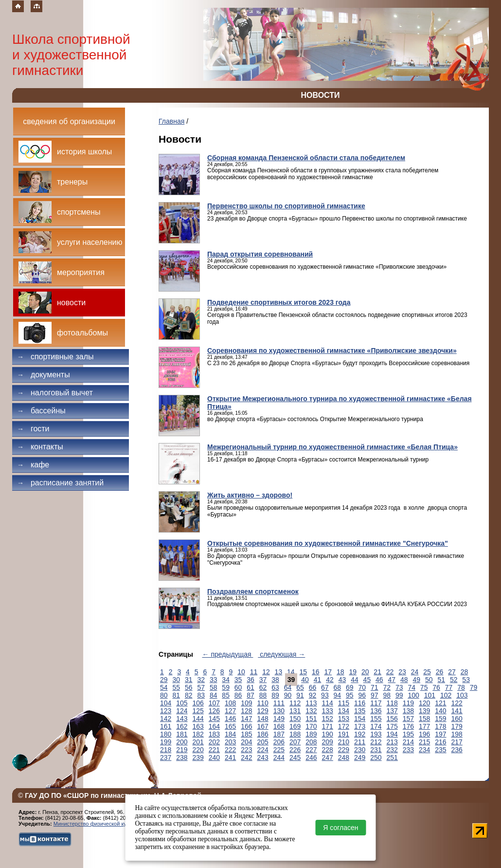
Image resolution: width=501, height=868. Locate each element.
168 (279, 726)
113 (311, 703)
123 (166, 711)
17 (328, 672)
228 (328, 750)
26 (440, 672)
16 (316, 672)
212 (376, 742)
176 (408, 726)
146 (230, 719)
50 (429, 680)
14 (291, 672)
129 (263, 711)
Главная (171, 121)
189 (311, 734)
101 (430, 695)
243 (263, 757)
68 (338, 687)
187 (279, 734)
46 (379, 680)
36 (250, 680)
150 (295, 719)
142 (166, 719)
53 (466, 680)
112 (295, 703)
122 (457, 703)
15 (304, 672)
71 (375, 687)
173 (360, 726)
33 (214, 680)
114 (328, 703)
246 (311, 757)
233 (408, 750)
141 (457, 711)
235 (440, 750)
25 (427, 672)
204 (246, 742)
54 (164, 687)
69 (350, 687)
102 (446, 695)
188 (295, 734)
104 (166, 703)
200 (182, 742)
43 (342, 680)
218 (166, 750)
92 (313, 695)
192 (360, 734)
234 (424, 750)
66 (313, 687)
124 (182, 711)
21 (377, 672)
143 (182, 719)
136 (376, 711)
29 (164, 680)
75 (424, 687)
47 (392, 680)
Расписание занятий (60, 483)
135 (360, 711)
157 (408, 719)
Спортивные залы (55, 357)
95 (350, 695)
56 (189, 687)
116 (360, 703)
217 (457, 742)
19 (353, 672)
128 (246, 711)
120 (424, 703)
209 (328, 742)
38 (275, 680)
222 (230, 750)
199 (166, 742)
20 (365, 672)
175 (392, 726)
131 (295, 711)
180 (166, 734)
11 (254, 672)
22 (390, 672)
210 (344, 742)
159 (440, 719)
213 (392, 742)
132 (311, 711)
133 (328, 711)
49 (416, 680)
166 (246, 726)
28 (465, 672)
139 (424, 711)
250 (376, 757)
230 (360, 750)
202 (214, 742)
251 (392, 757)
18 (340, 672)
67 (325, 687)
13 (279, 672)
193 (376, 734)
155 (376, 719)
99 (399, 695)
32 (201, 680)
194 (392, 734)
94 (338, 695)
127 (230, 711)
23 (402, 672)
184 (230, 734)
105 (182, 703)
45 (367, 680)
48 (404, 680)
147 (246, 719)
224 (263, 750)
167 (263, 726)
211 (360, 742)
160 (457, 719)
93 (325, 695)
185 (246, 734)
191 (344, 734)
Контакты (40, 447)
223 (246, 750)
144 (198, 719)
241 (230, 757)
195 (408, 734)
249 (360, 757)
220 (198, 750)
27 (452, 672)
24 (415, 672)
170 (311, 726)
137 (392, 711)
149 (279, 719)
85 (226, 695)
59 (226, 687)
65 (300, 687)
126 (214, 711)
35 (238, 680)
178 (440, 726)
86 (238, 695)
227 (311, 750)
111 (279, 703)
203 (230, 742)
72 (387, 687)
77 (449, 687)
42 (330, 680)
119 (408, 703)
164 (214, 726)
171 (328, 726)
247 (328, 757)
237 (166, 757)
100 (413, 695)
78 (461, 687)
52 (454, 680)
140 (440, 711)
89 (275, 695)
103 (462, 695)
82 (189, 695)
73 (399, 687)
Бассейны (41, 411)
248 (344, 757)
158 (424, 719)
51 (441, 680)
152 (328, 719)
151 (311, 719)
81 (176, 695)
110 (263, 703)
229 (344, 750)
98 (387, 695)
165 (230, 726)
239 (198, 757)
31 (189, 680)
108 (230, 703)
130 (279, 711)
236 (457, 750)
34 (226, 680)
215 (424, 742)
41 (318, 680)
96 (362, 695)
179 (457, 726)
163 (198, 726)
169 (295, 726)
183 (214, 734)
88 (263, 695)
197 (440, 734)
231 (376, 750)
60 (238, 687)
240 (214, 757)
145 (214, 719)
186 (263, 734)
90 (288, 695)
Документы (44, 375)
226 (295, 750)
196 (424, 734)
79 (474, 687)
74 (412, 687)
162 (182, 726)
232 (392, 750)
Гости (33, 429)
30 (176, 680)
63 (275, 687)
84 (214, 695)
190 (328, 734)
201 (198, 742)
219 (182, 750)
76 (436, 687)
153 (344, 719)
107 (214, 703)
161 (166, 726)
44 (355, 680)
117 (376, 703)
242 (246, 757)
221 (214, 750)
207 (295, 742)
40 (305, 680)
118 (392, 703)
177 (424, 726)
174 (376, 726)
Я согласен (340, 828)
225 (279, 750)
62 (263, 687)
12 (266, 672)
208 (311, 742)
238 (182, 757)
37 (263, 680)
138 (408, 711)
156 (392, 719)
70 (362, 687)
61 (250, 687)
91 (300, 695)
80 (164, 695)
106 (198, 703)
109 (246, 703)
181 (182, 734)
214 (408, 742)
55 (176, 687)
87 (250, 695)
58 (214, 687)
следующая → (281, 654)
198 (457, 734)
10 (241, 672)
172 (344, 726)
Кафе (33, 465)
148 (263, 719)
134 (344, 711)
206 (279, 742)
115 (344, 703)
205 (263, 742)
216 (440, 742)
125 (198, 711)
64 (288, 687)
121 (440, 703)
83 (201, 695)
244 (279, 757)
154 (360, 719)
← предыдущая (228, 654)
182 (198, 734)
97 (375, 695)
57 (201, 687)
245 (295, 757)
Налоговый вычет (55, 393)
